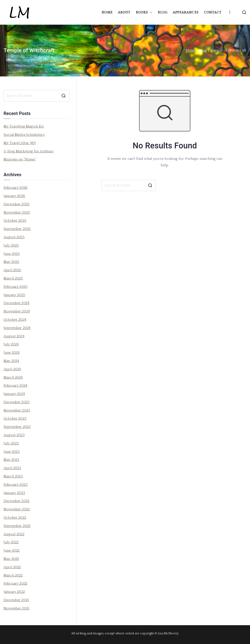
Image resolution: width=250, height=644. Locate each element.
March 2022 (13, 575)
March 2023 (13, 476)
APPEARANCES (186, 12)
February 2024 (15, 386)
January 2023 (14, 493)
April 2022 (12, 567)
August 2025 (14, 237)
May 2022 (11, 559)
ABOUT (124, 12)
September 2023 (17, 427)
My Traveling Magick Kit (24, 126)
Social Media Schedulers (24, 135)
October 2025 (15, 221)
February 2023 (16, 485)
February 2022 (15, 583)
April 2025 (12, 270)
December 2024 (16, 303)
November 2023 (17, 410)
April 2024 (12, 369)
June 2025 (12, 254)
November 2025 (17, 212)
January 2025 (14, 295)
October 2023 (15, 418)
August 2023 (14, 435)
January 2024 (14, 394)
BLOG (163, 12)
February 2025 (16, 287)
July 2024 (11, 344)
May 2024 (11, 361)
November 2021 (16, 608)
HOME (107, 12)
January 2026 (14, 196)
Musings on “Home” (20, 159)
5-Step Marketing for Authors (29, 151)
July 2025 (11, 245)
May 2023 (11, 460)
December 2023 (17, 402)
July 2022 (11, 542)
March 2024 (13, 377)
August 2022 (14, 534)
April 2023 (12, 468)
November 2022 (17, 509)
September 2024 (17, 328)
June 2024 (12, 353)
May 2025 (11, 262)
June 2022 (12, 551)
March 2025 (13, 278)
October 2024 (15, 320)
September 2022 (17, 526)
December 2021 (16, 600)
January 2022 (14, 592)
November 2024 (17, 311)
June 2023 (12, 452)
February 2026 (16, 188)
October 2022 (15, 518)
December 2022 (16, 501)
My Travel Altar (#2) (20, 143)
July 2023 (11, 443)
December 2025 (17, 204)
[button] (150, 12)
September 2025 (17, 229)
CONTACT (213, 12)
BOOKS (144, 12)
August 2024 (14, 336)
